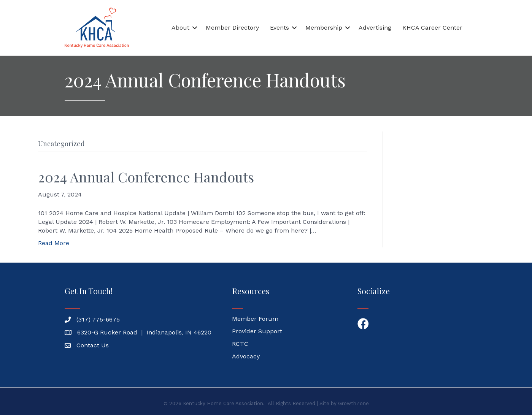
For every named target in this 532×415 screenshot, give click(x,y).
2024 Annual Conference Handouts (146, 177)
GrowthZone (353, 403)
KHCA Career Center (432, 28)
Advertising (375, 28)
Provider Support (257, 331)
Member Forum (255, 319)
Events (279, 28)
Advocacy (246, 356)
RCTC (240, 344)
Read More (54, 243)
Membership (324, 28)
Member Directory (232, 28)
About (180, 28)
